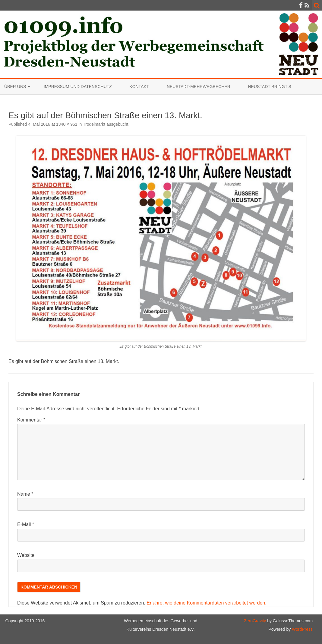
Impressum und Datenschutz (78, 87)
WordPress (302, 629)
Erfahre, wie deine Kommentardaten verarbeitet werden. (207, 603)
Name (25, 494)
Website (26, 555)
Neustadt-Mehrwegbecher (199, 87)
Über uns (15, 87)
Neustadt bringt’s (269, 87)
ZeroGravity (255, 621)
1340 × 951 (67, 124)
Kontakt (139, 87)
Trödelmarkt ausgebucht (106, 124)
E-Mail (26, 524)
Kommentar (31, 420)
